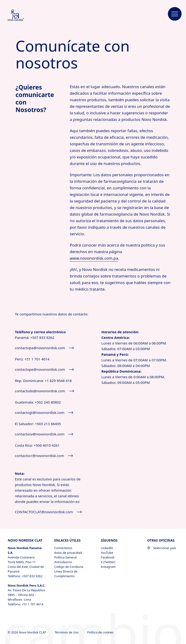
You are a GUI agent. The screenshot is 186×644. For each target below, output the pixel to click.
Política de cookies (101, 632)
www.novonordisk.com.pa (94, 258)
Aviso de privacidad (68, 553)
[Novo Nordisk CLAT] (22, 15)
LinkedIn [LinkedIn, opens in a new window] (107, 548)
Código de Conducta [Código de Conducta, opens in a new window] (69, 567)
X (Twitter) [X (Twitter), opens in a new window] (108, 562)
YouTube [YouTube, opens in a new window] (107, 553)
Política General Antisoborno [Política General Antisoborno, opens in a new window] (65, 560)
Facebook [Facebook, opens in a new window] (108, 557)
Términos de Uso (67, 632)
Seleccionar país (162, 548)
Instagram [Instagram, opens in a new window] (108, 567)
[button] (175, 14)
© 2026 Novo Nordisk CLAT (27, 632)
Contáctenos (63, 548)
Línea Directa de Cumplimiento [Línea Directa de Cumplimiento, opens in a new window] (66, 574)
